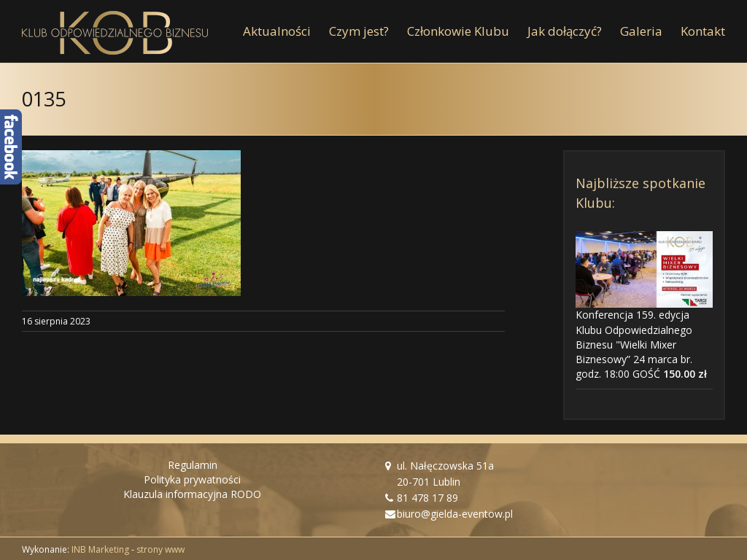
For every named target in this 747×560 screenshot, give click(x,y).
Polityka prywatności (192, 479)
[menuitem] (286, 31)
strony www (160, 549)
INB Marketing (100, 549)
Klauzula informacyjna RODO (192, 494)
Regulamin (193, 465)
